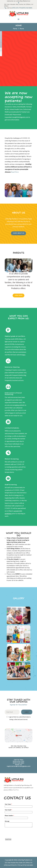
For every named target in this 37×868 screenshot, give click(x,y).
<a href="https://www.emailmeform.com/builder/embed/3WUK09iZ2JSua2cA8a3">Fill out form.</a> (19, 828)
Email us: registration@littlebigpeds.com (19, 765)
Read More (15, 172)
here (24, 355)
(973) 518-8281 (18, 763)
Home (15, 29)
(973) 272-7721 (18, 761)
